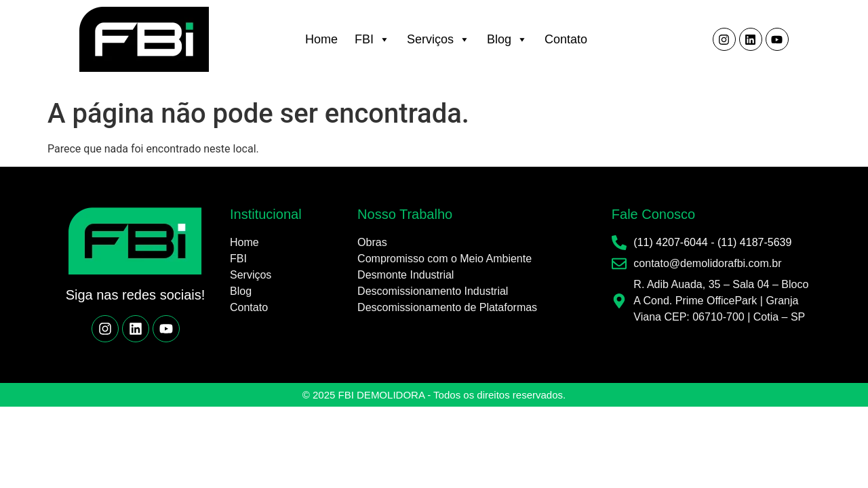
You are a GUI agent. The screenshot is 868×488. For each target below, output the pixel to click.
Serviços (438, 39)
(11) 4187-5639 (754, 242)
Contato (566, 39)
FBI (372, 39)
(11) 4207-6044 (670, 242)
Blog (507, 39)
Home (321, 39)
